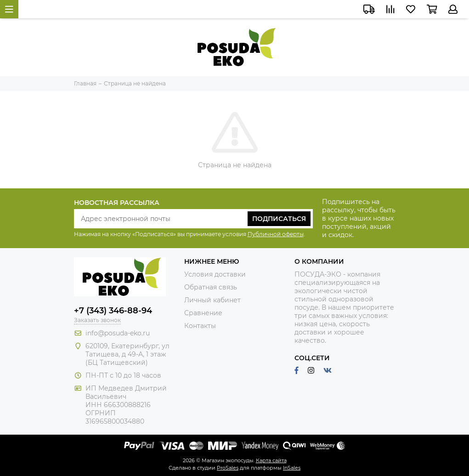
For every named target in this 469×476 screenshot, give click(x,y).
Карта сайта (271, 460)
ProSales (228, 468)
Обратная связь (211, 287)
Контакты (200, 326)
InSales (292, 468)
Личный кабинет (212, 300)
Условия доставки (215, 274)
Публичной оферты (276, 234)
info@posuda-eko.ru (118, 333)
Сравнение (203, 313)
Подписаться (279, 219)
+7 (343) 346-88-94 (113, 311)
